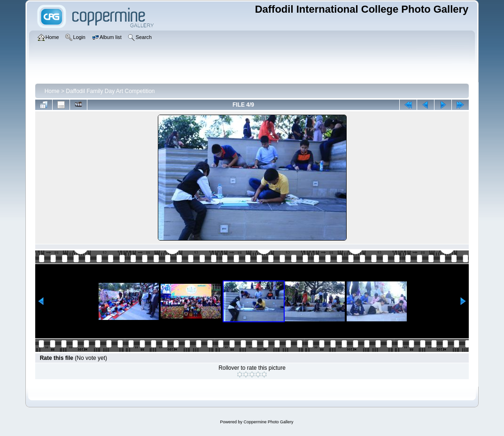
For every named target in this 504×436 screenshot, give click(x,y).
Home (52, 91)
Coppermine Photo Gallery (268, 422)
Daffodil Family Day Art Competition (110, 91)
